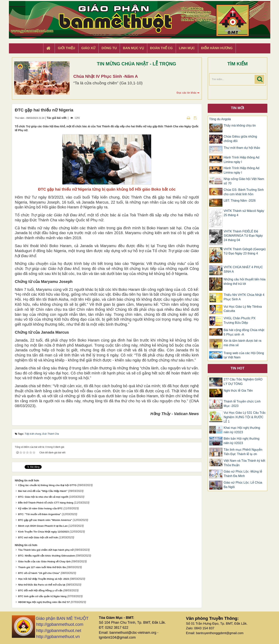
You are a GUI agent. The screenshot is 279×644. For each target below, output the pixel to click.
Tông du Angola (220, 119)
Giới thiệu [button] (66, 48)
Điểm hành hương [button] (217, 48)
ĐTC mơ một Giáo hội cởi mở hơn (38, 537)
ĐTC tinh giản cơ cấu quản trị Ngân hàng (42, 596)
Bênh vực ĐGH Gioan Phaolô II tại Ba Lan (43, 526)
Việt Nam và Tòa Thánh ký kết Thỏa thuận (244, 463)
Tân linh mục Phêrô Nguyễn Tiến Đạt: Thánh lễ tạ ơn (243, 452)
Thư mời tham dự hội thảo (242, 148)
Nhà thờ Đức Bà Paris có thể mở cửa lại (42, 585)
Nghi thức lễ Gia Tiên (238, 391)
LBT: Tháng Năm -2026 (240, 201)
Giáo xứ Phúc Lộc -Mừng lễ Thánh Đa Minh (243, 474)
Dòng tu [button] (109, 48)
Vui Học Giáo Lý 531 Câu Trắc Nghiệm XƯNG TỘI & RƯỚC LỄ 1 (245, 417)
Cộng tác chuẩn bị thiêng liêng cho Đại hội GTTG (47, 485)
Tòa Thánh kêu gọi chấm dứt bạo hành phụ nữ (46, 550)
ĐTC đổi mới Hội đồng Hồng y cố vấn (40, 590)
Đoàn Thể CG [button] (161, 48)
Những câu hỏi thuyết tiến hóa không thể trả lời (245, 282)
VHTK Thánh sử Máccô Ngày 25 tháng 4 (244, 213)
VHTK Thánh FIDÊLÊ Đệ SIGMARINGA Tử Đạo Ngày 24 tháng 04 (243, 236)
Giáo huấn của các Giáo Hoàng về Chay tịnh (44, 561)
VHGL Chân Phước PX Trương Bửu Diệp (239, 320)
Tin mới (238, 108)
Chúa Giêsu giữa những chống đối (240, 139)
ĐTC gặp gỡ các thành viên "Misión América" (45, 520)
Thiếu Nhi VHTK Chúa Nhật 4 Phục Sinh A (244, 297)
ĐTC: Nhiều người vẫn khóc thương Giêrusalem (46, 556)
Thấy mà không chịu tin (240, 125)
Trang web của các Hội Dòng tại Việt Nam (244, 355)
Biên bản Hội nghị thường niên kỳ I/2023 (242, 441)
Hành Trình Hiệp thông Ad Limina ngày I (241, 160)
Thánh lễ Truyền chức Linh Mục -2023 (242, 404)
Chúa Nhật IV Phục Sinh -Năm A (106, 76)
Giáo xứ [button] (88, 48)
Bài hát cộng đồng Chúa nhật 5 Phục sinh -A (244, 332)
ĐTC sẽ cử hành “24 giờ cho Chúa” (39, 573)
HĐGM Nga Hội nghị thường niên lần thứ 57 (44, 602)
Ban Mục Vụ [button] (133, 48)
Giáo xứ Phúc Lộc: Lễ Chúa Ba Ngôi (243, 485)
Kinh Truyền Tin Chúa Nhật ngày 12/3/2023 (43, 532)
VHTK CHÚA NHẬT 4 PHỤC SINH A (243, 269)
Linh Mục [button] (187, 48)
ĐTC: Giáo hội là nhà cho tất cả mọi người (43, 497)
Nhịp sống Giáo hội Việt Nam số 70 (244, 181)
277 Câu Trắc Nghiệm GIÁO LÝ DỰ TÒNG (243, 382)
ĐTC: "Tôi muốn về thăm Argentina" (40, 514)
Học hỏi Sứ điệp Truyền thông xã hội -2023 (43, 579)
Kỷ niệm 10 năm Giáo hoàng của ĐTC (40, 508)
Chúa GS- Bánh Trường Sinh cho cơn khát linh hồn (244, 192)
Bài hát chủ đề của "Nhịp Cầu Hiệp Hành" (43, 491)
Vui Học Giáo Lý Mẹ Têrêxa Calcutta (243, 309)
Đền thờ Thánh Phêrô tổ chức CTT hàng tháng (46, 503)
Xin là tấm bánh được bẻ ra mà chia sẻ (242, 343)
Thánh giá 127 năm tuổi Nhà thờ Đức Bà (42, 567)
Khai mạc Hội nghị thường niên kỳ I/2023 (242, 430)
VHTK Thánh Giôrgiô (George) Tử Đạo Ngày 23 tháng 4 (245, 251)
